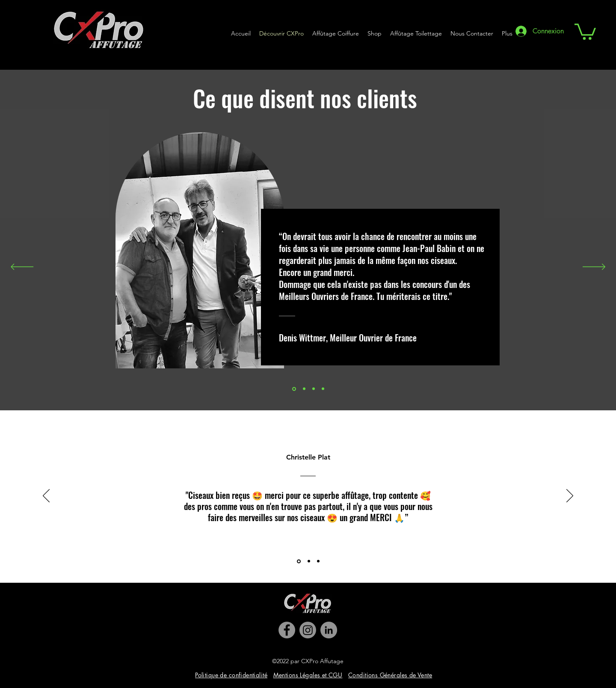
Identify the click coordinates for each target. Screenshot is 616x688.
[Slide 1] (304, 389)
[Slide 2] (294, 389)
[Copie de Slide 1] (323, 389)
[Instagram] (308, 630)
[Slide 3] (314, 389)
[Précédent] (22, 267)
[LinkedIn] (329, 630)
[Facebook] (287, 630)
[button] (585, 31)
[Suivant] (594, 267)
